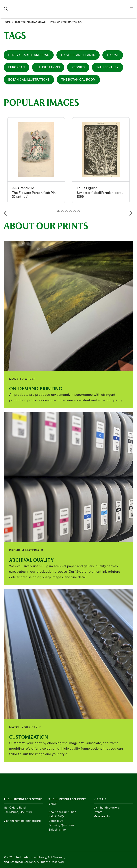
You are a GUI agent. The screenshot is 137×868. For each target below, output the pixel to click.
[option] (36, 160)
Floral (113, 55)
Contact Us (56, 821)
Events (98, 812)
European (16, 67)
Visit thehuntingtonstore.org (22, 821)
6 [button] (79, 211)
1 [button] (58, 211)
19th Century (108, 67)
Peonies (78, 67)
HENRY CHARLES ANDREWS (30, 22)
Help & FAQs (57, 816)
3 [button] (66, 211)
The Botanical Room (78, 80)
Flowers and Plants (78, 55)
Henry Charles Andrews (29, 55)
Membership (102, 816)
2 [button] (62, 211)
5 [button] (75, 211)
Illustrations (48, 67)
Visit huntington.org (107, 808)
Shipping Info (57, 830)
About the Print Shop (62, 812)
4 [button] (71, 211)
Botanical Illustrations (29, 80)
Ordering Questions (61, 825)
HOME (7, 22)
